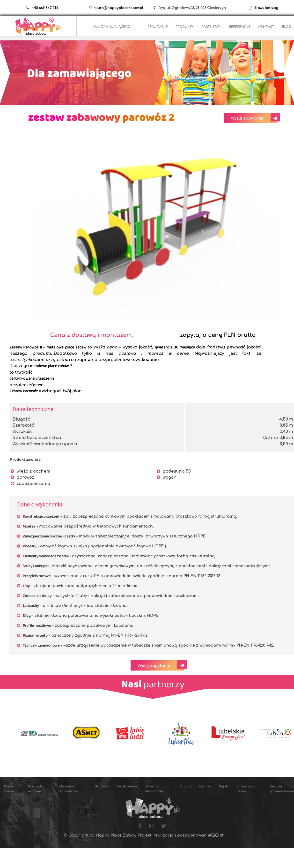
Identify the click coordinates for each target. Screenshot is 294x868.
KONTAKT (266, 27)
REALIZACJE (158, 27)
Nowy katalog (265, 8)
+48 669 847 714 (45, 8)
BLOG (287, 27)
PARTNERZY (211, 27)
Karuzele (102, 786)
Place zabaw (9, 789)
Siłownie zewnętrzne (154, 789)
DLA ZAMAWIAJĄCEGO (112, 27)
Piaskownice (127, 786)
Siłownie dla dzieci (246, 789)
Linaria (205, 786)
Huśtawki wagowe (35, 789)
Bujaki (224, 786)
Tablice (186, 786)
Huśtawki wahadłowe (68, 789)
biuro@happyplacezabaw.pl (119, 8)
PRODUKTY (185, 27)
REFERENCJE (240, 27)
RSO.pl (217, 835)
